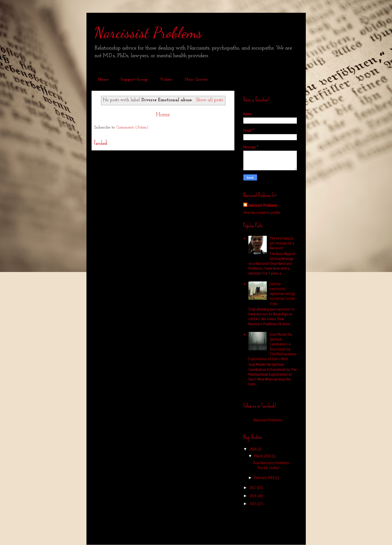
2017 (253, 487)
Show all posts (209, 100)
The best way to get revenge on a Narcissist (282, 243)
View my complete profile (262, 212)
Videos (166, 80)
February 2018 (265, 477)
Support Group (134, 80)
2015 (253, 503)
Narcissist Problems (148, 33)
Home (103, 80)
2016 (253, 496)
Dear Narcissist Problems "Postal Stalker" (271, 465)
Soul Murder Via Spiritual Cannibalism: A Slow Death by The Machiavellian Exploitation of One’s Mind (272, 346)
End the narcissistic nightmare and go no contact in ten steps (282, 294)
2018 (253, 449)
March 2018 (263, 456)
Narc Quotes (196, 80)
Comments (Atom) (132, 127)
